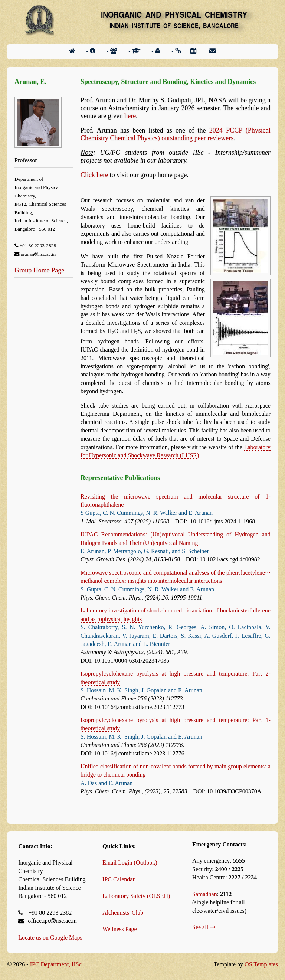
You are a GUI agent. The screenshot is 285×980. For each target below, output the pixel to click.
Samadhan (205, 894)
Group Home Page (39, 270)
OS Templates (261, 964)
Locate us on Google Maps (50, 937)
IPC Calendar (119, 879)
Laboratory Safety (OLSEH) (136, 896)
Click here (94, 175)
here (130, 116)
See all (204, 927)
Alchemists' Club (123, 913)
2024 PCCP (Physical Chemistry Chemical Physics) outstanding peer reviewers (176, 134)
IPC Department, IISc (56, 964)
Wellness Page (119, 929)
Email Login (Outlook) (130, 863)
